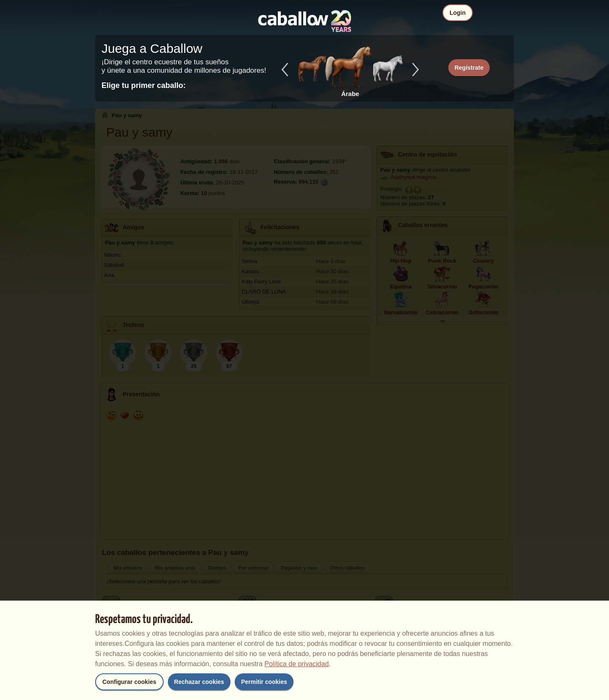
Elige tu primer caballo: (144, 85)
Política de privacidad (296, 664)
